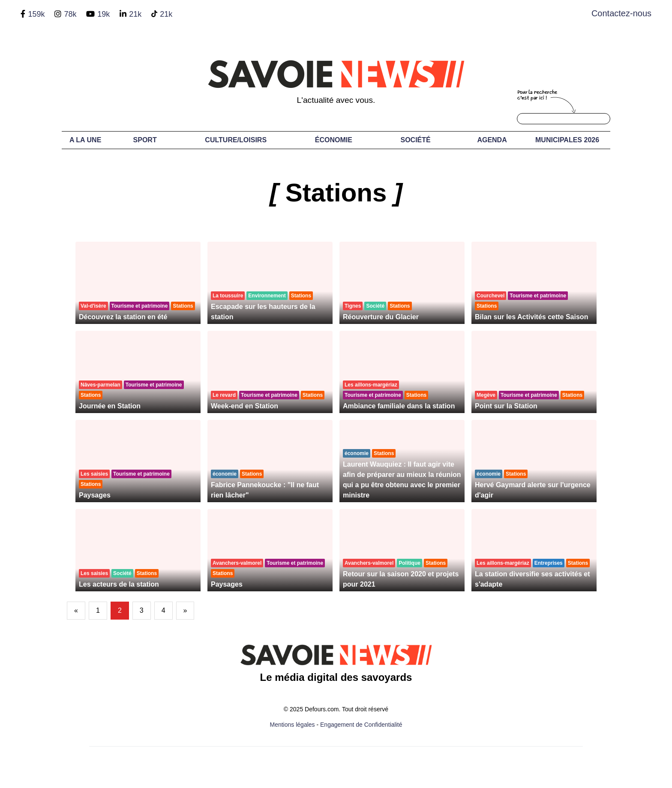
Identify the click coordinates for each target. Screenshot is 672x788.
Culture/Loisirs (236, 140)
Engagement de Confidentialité (361, 725)
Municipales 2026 (567, 140)
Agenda (492, 140)
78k (70, 14)
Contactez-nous (621, 13)
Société (416, 140)
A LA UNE (85, 140)
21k (135, 14)
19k (103, 14)
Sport (145, 140)
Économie (334, 140)
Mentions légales (292, 725)
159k (36, 14)
